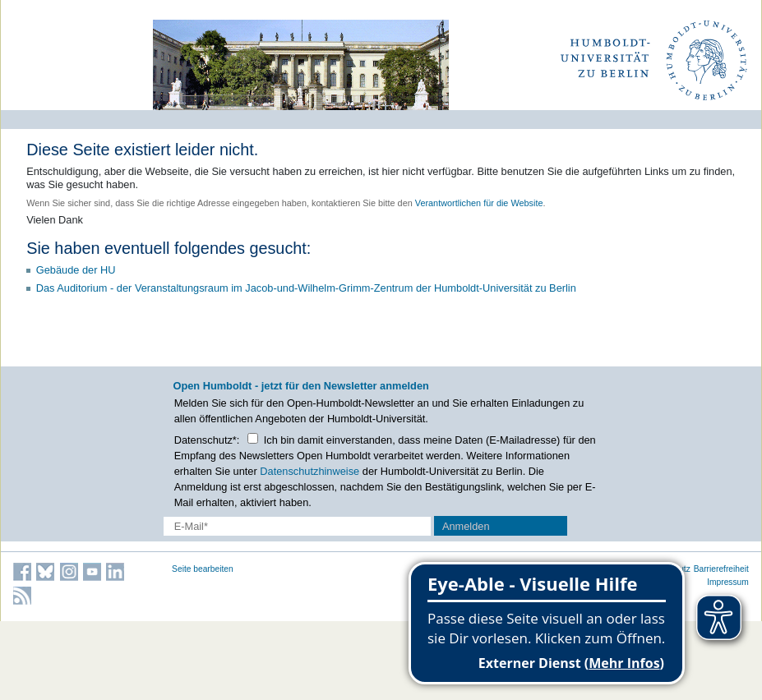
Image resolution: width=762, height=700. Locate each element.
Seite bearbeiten (203, 569)
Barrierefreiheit (721, 569)
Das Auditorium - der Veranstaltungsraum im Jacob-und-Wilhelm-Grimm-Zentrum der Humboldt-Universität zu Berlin (306, 288)
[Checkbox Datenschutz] (253, 438)
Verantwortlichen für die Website (479, 203)
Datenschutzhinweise (309, 471)
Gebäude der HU (76, 270)
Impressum (728, 582)
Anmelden (466, 526)
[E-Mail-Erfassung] (297, 526)
